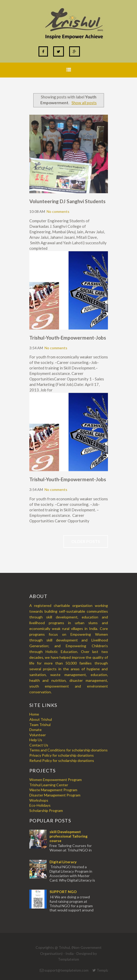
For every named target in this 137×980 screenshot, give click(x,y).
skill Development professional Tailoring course (68, 836)
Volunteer (38, 735)
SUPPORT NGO (63, 892)
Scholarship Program (46, 810)
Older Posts (86, 541)
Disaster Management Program (55, 795)
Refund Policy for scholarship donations (62, 760)
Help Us (36, 740)
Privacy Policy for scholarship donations (62, 755)
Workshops (39, 800)
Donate (35, 730)
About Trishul (41, 719)
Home (34, 714)
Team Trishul (40, 725)
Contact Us (39, 745)
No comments (58, 211)
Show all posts (84, 103)
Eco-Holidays (40, 805)
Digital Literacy (63, 862)
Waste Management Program (53, 790)
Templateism (68, 959)
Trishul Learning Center (49, 785)
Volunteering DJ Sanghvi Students (67, 201)
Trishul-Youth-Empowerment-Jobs (68, 338)
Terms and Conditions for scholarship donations (68, 750)
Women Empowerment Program (56, 780)
